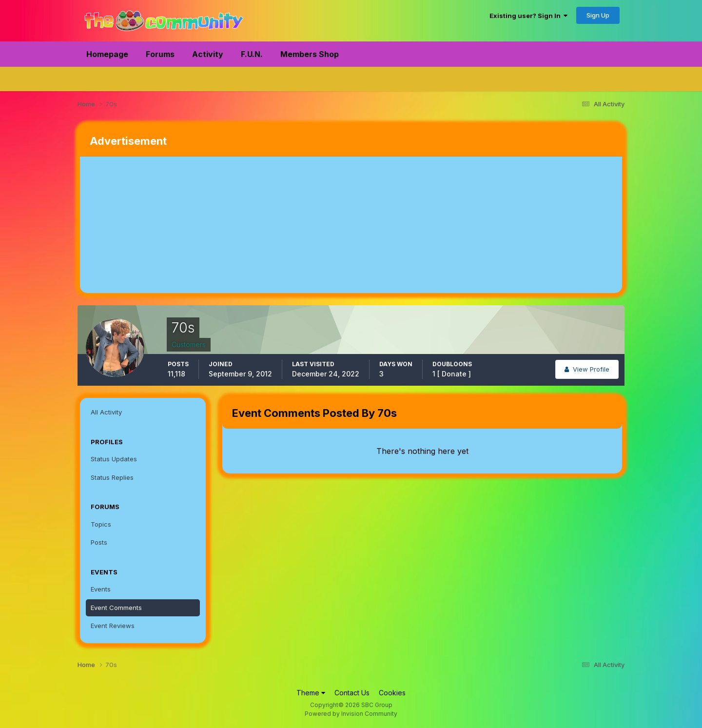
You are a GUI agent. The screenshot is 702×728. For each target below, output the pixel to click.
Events (101, 589)
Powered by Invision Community (351, 714)
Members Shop (310, 54)
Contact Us (352, 693)
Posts (99, 542)
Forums (160, 54)
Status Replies (112, 477)
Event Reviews (113, 626)
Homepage (107, 54)
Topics (101, 524)
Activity (208, 54)
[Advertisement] (257, 225)
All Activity (106, 412)
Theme (311, 693)
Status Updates (114, 459)
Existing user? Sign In (528, 16)
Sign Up (598, 15)
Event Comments (116, 608)
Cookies (392, 693)
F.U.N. (252, 54)
